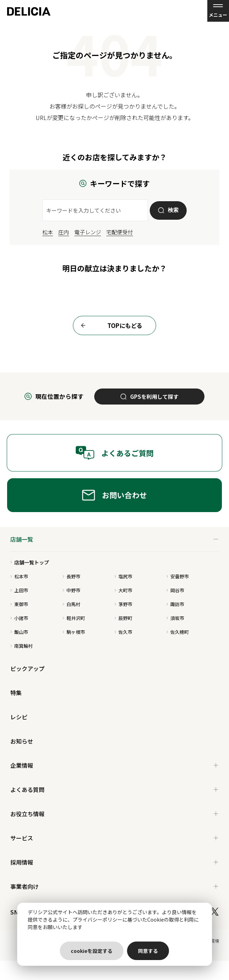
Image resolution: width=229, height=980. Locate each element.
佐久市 (123, 632)
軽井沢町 (74, 618)
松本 (48, 232)
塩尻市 (123, 576)
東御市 (19, 604)
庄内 (64, 232)
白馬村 (71, 604)
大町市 (123, 590)
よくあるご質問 (114, 453)
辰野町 (123, 618)
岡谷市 (175, 590)
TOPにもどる (110, 325)
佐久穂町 (178, 632)
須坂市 (175, 618)
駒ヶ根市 (74, 632)
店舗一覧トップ (30, 562)
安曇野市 (178, 576)
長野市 (71, 576)
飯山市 (19, 632)
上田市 (19, 590)
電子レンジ (88, 232)
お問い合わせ (114, 495)
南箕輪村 (22, 646)
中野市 (71, 590)
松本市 (19, 576)
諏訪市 (175, 604)
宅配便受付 (120, 232)
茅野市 (123, 604)
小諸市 (19, 618)
